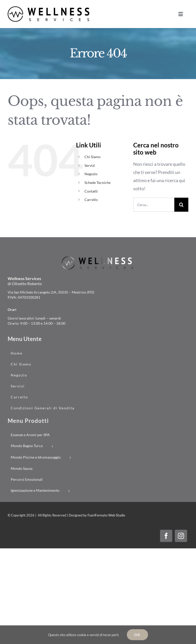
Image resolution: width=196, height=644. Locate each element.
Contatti (91, 191)
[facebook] (166, 536)
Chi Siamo (93, 157)
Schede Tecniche (97, 182)
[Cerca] (181, 205)
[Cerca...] (154, 205)
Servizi (90, 165)
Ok (137, 635)
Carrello (91, 200)
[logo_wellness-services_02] (98, 257)
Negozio (91, 174)
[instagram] (181, 536)
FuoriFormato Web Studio (106, 515)
